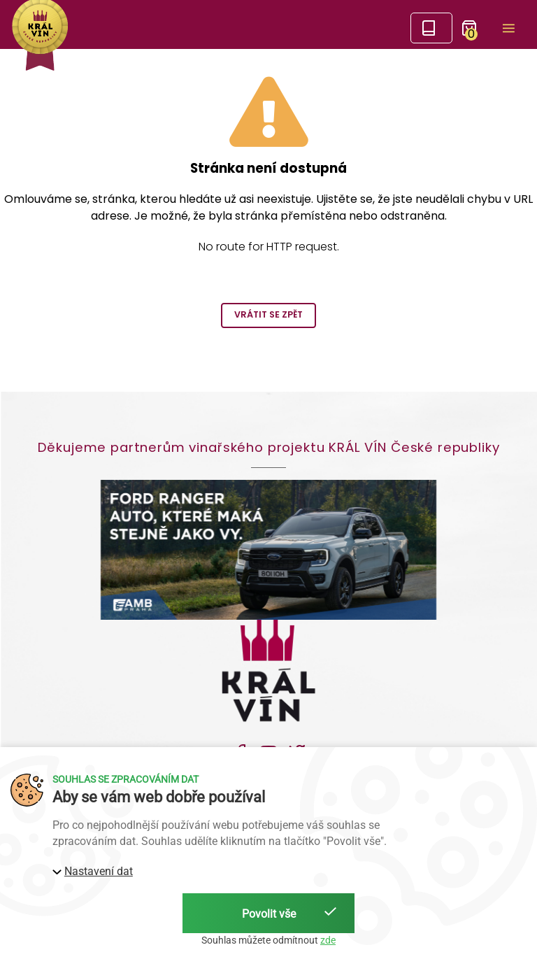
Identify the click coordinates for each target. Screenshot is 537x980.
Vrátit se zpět (268, 314)
